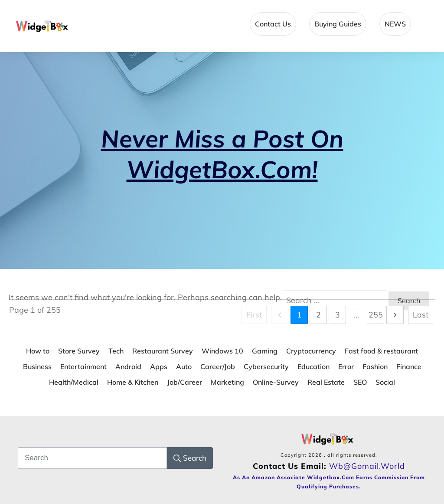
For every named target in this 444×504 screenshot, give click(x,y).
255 (376, 315)
